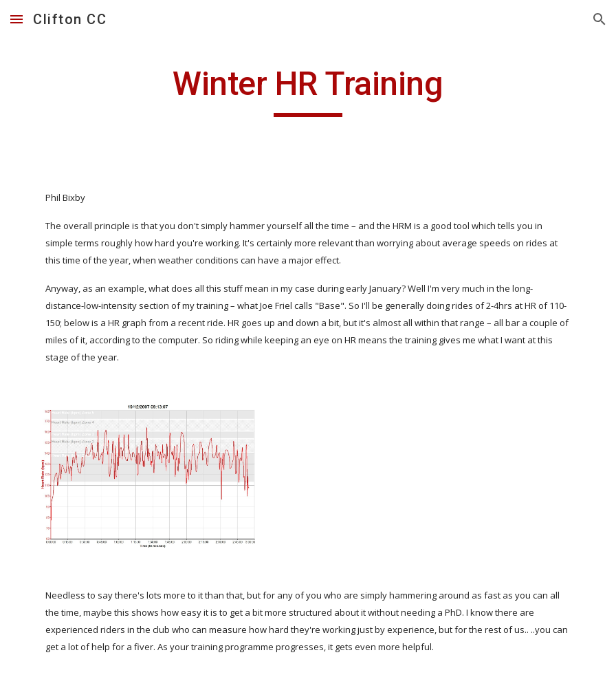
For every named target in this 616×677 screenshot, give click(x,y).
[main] (308, 90)
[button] (16, 19)
